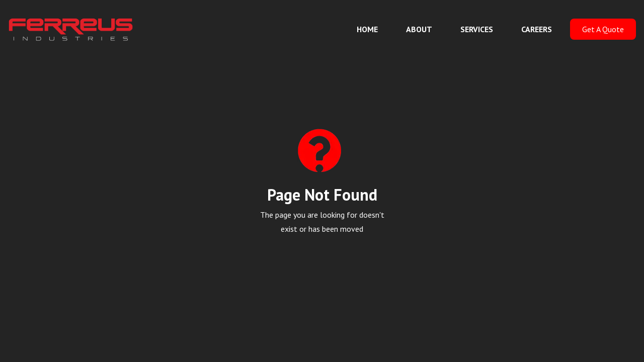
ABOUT (419, 29)
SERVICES (477, 29)
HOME (367, 29)
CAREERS (537, 29)
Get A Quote (603, 29)
